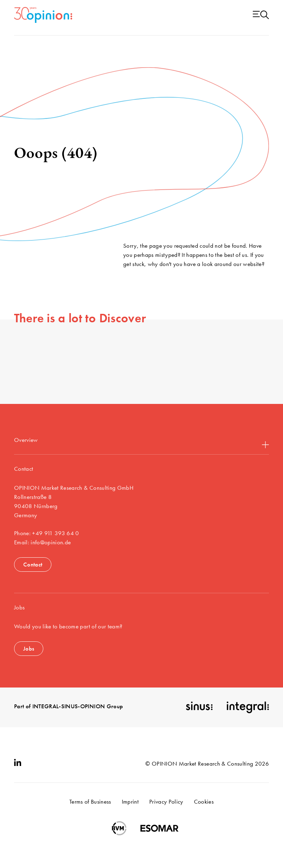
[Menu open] (261, 15)
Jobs (29, 648)
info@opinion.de (51, 542)
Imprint (130, 802)
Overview (141, 442)
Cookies (204, 802)
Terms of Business (90, 802)
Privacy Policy (166, 802)
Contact (33, 564)
